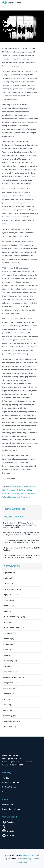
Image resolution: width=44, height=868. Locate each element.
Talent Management (11, 497)
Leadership (8, 633)
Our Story (6, 778)
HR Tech (6, 622)
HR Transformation (11, 628)
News (5, 655)
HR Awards (10, 490)
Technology (26, 497)
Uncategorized (9, 721)
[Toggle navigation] (38, 3)
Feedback (7, 606)
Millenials (7, 650)
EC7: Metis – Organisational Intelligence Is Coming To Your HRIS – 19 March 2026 (21, 541)
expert (19, 487)
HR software (8, 805)
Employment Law (11, 589)
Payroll (6, 666)
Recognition (8, 683)
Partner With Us (9, 787)
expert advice (29, 487)
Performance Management (14, 494)
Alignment (8, 573)
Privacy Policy (25, 859)
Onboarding (8, 661)
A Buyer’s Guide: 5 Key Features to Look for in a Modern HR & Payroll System (22, 557)
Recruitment (8, 688)
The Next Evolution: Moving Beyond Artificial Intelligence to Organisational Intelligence (22, 534)
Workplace (8, 727)
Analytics (7, 578)
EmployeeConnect (28, 855)
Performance (9, 672)
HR (4, 490)
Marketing (7, 644)
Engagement (9, 595)
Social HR (31, 494)
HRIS (29, 490)
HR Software (21, 490)
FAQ (4, 791)
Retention (7, 694)
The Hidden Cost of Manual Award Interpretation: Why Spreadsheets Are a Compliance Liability (20, 525)
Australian (11, 487)
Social (5, 705)
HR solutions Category (13, 617)
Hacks (6, 611)
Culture (6, 584)
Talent (6, 710)
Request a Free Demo (12, 782)
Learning (7, 639)
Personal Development (13, 677)
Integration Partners (11, 809)
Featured (7, 600)
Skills (5, 699)
